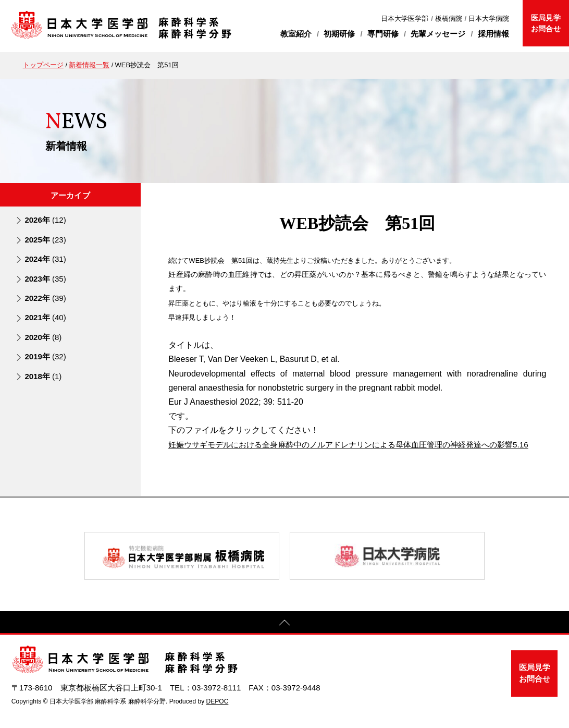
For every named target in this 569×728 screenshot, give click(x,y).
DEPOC (218, 715)
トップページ (43, 65)
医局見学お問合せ (546, 23)
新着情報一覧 (89, 65)
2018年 (43, 376)
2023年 (45, 278)
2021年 (45, 317)
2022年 (45, 298)
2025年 (45, 239)
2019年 (45, 356)
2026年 (45, 220)
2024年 (45, 259)
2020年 (43, 337)
